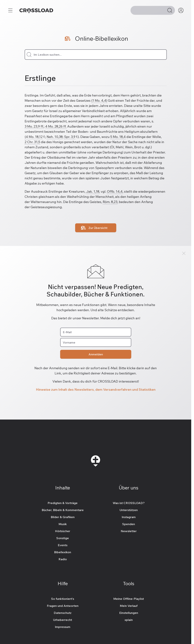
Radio (63, 559)
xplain (129, 620)
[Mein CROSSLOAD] (181, 10)
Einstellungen (129, 613)
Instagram (129, 517)
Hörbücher (63, 531)
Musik (63, 524)
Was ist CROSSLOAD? (129, 503)
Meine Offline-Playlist (129, 599)
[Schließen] (184, 253)
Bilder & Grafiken (63, 517)
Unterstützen (129, 510)
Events (63, 545)
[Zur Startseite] (36, 10)
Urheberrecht (63, 620)
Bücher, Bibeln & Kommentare (63, 510)
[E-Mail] (96, 332)
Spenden (129, 524)
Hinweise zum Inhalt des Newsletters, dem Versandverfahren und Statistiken (96, 389)
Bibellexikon (63, 552)
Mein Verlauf (129, 606)
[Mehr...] (10, 10)
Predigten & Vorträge (63, 503)
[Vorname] (96, 342)
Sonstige (63, 538)
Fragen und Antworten (63, 606)
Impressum (63, 627)
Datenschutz (63, 613)
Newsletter (129, 531)
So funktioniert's (63, 599)
